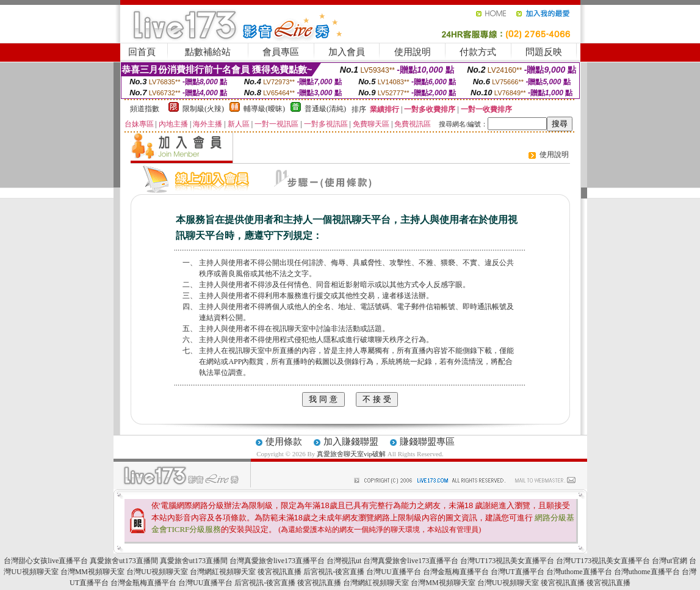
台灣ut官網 (669, 561)
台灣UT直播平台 (518, 572)
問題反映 (544, 52)
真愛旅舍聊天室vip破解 (351, 454)
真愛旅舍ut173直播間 (124, 561)
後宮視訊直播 (280, 572)
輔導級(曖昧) (264, 109)
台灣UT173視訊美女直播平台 (507, 561)
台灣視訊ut (344, 561)
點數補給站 (208, 52)
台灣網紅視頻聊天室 (223, 572)
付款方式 (478, 52)
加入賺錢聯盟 (351, 442)
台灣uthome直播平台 (579, 572)
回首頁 (142, 52)
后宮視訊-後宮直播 (334, 572)
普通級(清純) (325, 109)
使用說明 (413, 52)
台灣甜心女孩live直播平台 (46, 561)
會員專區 (281, 52)
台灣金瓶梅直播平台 (456, 572)
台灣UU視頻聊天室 (157, 572)
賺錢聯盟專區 (427, 442)
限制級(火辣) (203, 109)
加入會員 (347, 52)
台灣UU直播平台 (393, 572)
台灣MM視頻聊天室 (92, 572)
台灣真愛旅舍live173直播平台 (277, 561)
